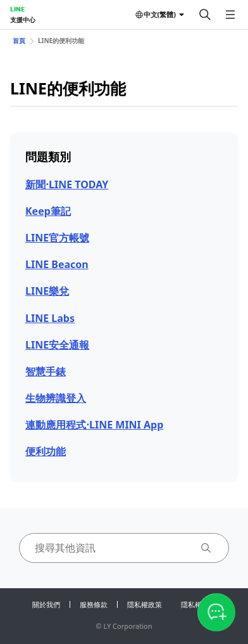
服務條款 (94, 604)
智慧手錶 (46, 371)
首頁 (19, 41)
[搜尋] (205, 15)
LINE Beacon (57, 264)
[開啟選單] (230, 15)
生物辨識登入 (56, 398)
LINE (17, 9)
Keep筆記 (48, 211)
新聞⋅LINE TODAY (67, 184)
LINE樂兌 (47, 291)
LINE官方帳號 (57, 238)
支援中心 (23, 20)
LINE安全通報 (57, 345)
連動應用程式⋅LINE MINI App (94, 425)
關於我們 (46, 604)
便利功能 (46, 451)
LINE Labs (50, 318)
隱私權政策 (145, 604)
